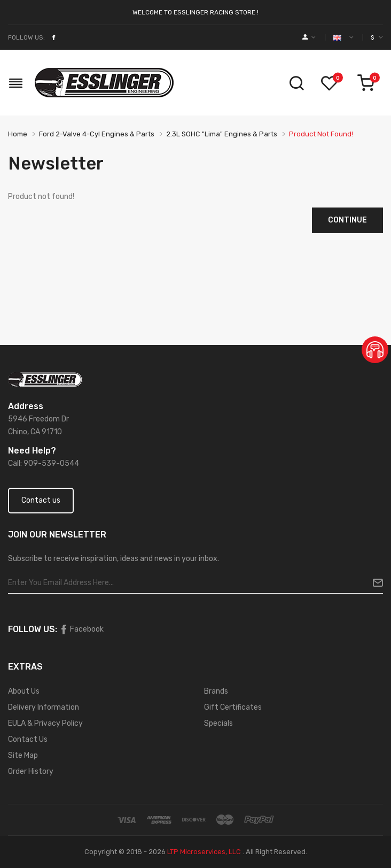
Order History (31, 771)
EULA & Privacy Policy (45, 723)
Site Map (23, 755)
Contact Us (28, 739)
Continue (347, 220)
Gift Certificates (233, 707)
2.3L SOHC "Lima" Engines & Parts (222, 134)
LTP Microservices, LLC (204, 852)
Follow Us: (26, 37)
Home (18, 134)
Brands (216, 691)
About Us (24, 691)
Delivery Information (44, 707)
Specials (218, 723)
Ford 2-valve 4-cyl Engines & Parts (97, 134)
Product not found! (321, 134)
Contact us (41, 500)
